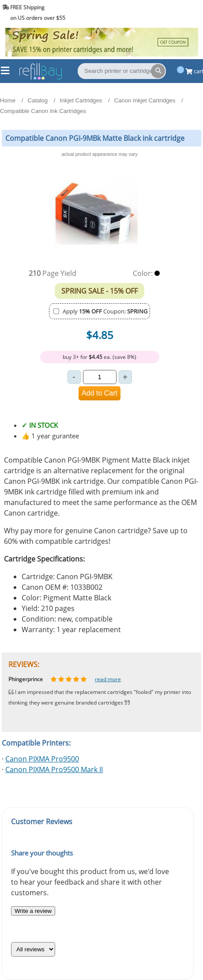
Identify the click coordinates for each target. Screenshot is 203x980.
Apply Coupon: (105, 311)
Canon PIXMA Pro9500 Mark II (54, 769)
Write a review (33, 911)
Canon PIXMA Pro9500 (42, 759)
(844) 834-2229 (178, 13)
